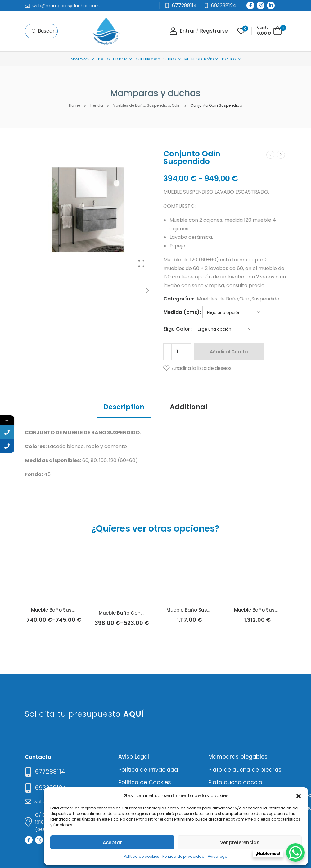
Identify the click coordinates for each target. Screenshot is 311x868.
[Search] (44, 31)
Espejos (229, 59)
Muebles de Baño (218, 299)
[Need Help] (220, 6)
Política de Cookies (145, 782)
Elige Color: (177, 329)
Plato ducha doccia (235, 782)
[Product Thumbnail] (88, 210)
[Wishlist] (241, 31)
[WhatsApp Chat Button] (295, 852)
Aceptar (112, 842)
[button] (299, 795)
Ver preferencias (240, 842)
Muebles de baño (199, 59)
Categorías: (179, 299)
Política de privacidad (183, 856)
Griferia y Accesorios (156, 59)
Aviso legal (218, 856)
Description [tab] (124, 407)
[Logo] (106, 31)
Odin (245, 299)
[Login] (182, 31)
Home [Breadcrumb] (74, 105)
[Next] (147, 291)
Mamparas (80, 59)
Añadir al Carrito (229, 352)
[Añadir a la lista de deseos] (197, 368)
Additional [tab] (189, 407)
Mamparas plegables (238, 757)
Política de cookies (142, 856)
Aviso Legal (134, 757)
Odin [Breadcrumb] (176, 105)
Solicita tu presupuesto (85, 714)
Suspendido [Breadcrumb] (158, 105)
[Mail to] (62, 6)
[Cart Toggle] (269, 31)
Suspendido (265, 299)
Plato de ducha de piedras (245, 770)
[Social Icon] (250, 5)
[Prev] (270, 155)
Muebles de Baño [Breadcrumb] (129, 105)
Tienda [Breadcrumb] (96, 105)
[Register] (214, 31)
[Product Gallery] (141, 264)
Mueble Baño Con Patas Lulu (133, 613)
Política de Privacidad (148, 770)
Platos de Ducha (113, 59)
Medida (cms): (182, 312)
